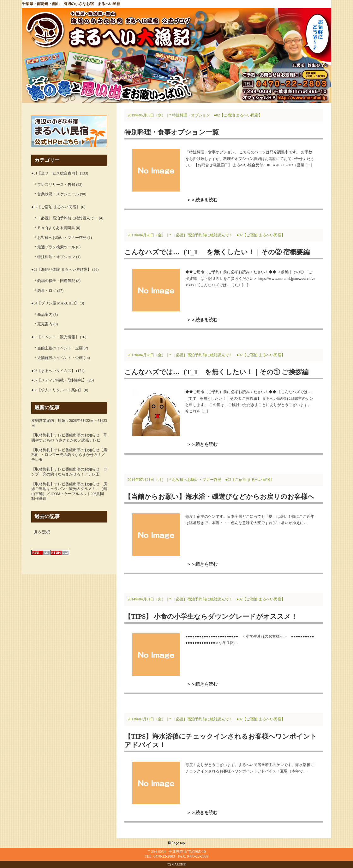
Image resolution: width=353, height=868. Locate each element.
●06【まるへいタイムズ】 (53, 371)
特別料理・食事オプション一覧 (172, 132)
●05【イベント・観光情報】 (55, 337)
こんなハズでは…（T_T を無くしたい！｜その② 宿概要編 (217, 252)
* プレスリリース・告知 (55, 185)
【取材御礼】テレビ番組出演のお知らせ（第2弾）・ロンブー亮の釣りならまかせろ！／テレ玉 (69, 455)
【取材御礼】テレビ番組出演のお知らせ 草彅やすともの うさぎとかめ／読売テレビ (69, 438)
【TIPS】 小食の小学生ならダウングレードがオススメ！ (211, 616)
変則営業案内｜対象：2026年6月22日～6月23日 (69, 423)
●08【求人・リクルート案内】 (57, 390)
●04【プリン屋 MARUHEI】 (55, 303)
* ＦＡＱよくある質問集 (55, 228)
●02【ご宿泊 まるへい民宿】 (56, 207)
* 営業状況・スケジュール (57, 194)
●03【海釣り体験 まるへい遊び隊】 (61, 269)
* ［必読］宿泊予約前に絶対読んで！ (66, 218)
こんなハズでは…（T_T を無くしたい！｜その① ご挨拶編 (216, 372)
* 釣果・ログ (45, 291)
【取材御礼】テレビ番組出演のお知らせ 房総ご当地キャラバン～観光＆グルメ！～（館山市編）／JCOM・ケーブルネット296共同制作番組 (69, 491)
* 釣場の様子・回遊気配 (55, 281)
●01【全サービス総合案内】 (55, 173)
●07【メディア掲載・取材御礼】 (59, 380)
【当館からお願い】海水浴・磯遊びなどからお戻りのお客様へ (219, 496)
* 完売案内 (43, 324)
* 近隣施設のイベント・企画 (59, 358)
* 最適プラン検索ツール (55, 247)
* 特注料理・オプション (55, 257)
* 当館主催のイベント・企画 (59, 348)
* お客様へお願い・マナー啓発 (60, 238)
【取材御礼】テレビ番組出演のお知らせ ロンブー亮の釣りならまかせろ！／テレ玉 (69, 472)
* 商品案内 (43, 315)
